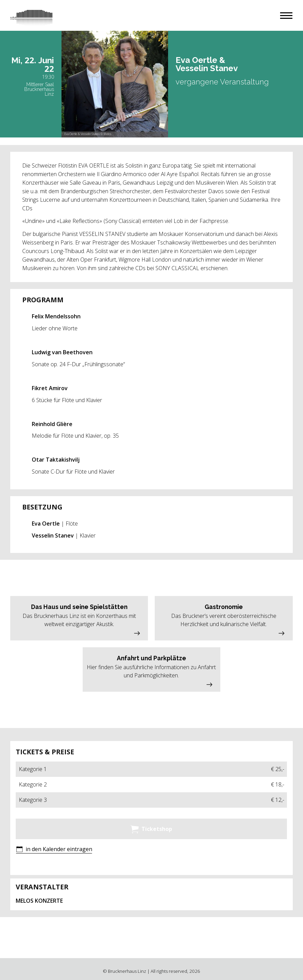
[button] (286, 16)
